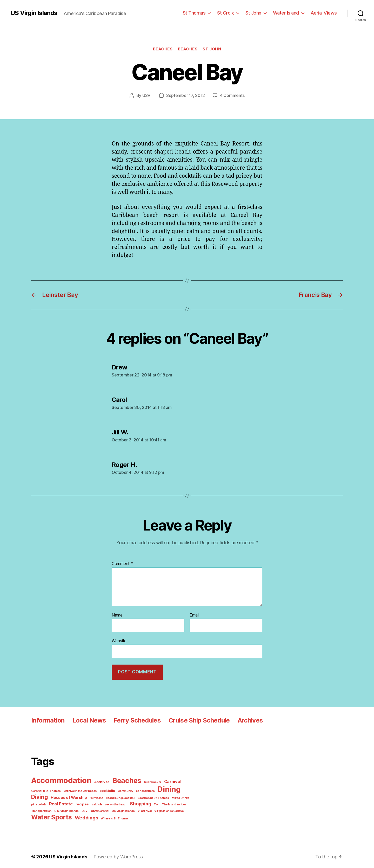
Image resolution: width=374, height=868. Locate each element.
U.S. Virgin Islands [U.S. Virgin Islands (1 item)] (43, 808)
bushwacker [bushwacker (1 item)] (147, 780)
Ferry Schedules (135, 719)
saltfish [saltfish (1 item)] (75, 802)
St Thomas (200, 13)
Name (117, 615)
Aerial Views (325, 13)
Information (47, 719)
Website (119, 640)
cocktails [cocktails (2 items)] (104, 789)
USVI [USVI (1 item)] (60, 808)
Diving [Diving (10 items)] (183, 788)
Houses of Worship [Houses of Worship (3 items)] (48, 795)
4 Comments (231, 95)
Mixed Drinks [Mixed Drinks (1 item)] (153, 796)
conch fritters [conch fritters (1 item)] (139, 789)
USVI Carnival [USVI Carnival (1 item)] (74, 808)
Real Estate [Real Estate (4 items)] (42, 801)
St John (257, 13)
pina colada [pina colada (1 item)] (171, 796)
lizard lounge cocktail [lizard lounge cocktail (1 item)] (96, 796)
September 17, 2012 (186, 95)
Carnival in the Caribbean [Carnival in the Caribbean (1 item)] (78, 789)
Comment (122, 563)
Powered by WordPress (114, 853)
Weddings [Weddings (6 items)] (84, 814)
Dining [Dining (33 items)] (161, 787)
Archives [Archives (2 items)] (100, 780)
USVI (149, 95)
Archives (246, 719)
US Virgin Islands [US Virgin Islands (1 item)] (96, 808)
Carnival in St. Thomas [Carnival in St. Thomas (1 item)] (45, 789)
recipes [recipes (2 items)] (62, 802)
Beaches (163, 49)
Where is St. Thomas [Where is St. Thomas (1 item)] (110, 815)
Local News (88, 719)
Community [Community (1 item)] (121, 789)
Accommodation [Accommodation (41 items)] (61, 779)
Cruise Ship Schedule (196, 719)
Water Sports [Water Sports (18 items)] (50, 814)
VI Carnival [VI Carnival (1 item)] (117, 808)
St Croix (230, 13)
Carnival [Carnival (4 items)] (166, 780)
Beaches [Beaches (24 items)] (123, 779)
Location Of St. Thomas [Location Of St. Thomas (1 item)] (127, 796)
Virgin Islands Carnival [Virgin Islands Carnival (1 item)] (140, 808)
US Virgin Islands (34, 13)
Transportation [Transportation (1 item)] (171, 802)
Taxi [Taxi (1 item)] (132, 802)
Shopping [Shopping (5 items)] (116, 801)
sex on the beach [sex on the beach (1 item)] (93, 802)
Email (195, 615)
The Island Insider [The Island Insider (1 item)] (148, 802)
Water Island (289, 13)
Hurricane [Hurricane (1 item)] (74, 796)
